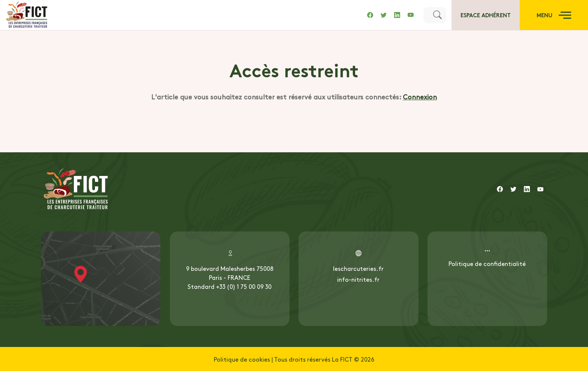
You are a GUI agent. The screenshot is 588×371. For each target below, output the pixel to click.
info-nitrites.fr (358, 279)
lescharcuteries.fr (358, 268)
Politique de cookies (242, 359)
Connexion (420, 97)
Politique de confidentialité (487, 263)
